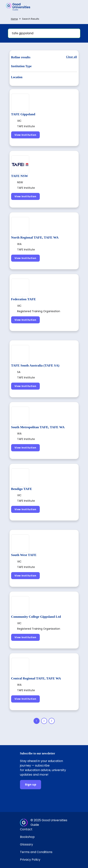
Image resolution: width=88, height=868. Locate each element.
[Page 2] (44, 721)
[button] (80, 7)
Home (14, 19)
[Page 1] (37, 721)
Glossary (26, 844)
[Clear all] (72, 57)
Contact (26, 829)
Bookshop (27, 837)
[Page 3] (52, 721)
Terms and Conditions (36, 852)
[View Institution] (26, 135)
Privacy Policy (30, 860)
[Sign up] (31, 785)
